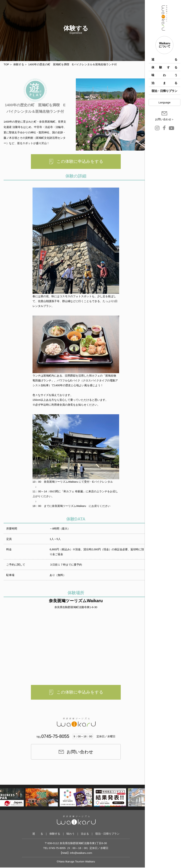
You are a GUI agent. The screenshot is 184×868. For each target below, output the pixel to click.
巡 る (164, 59)
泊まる (164, 83)
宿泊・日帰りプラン (164, 91)
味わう (164, 75)
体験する (164, 67)
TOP (6, 64)
